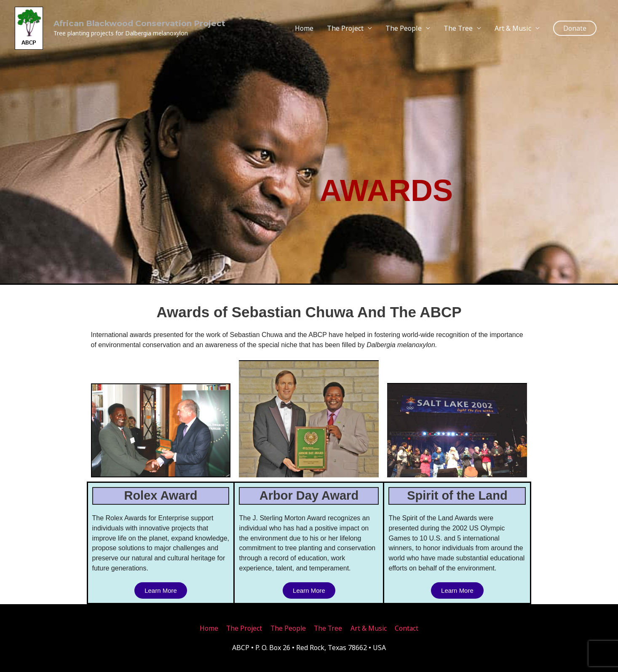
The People (404, 26)
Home (304, 26)
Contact (409, 628)
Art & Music (513, 26)
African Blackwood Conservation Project (128, 21)
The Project (345, 26)
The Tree (458, 26)
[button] (575, 26)
